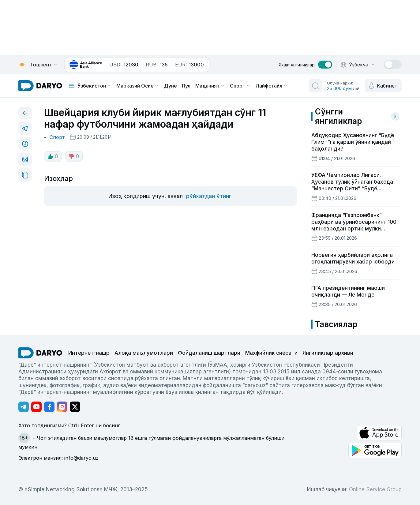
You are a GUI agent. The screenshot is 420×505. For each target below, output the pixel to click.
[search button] (315, 86)
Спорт (240, 86)
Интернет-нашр (89, 353)
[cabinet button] (383, 86)
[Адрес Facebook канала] (49, 407)
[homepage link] (40, 86)
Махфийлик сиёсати (271, 353)
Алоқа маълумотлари (144, 353)
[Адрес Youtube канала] (36, 407)
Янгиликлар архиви (328, 353)
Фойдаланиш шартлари (209, 353)
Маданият (210, 86)
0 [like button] (53, 156)
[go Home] (40, 353)
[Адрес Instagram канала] (62, 407)
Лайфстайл (272, 86)
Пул (186, 86)
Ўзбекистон (94, 86)
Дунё (171, 86)
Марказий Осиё (138, 86)
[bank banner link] (86, 65)
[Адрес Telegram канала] (24, 407)
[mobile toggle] (71, 86)
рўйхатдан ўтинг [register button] (209, 196)
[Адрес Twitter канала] (75, 407)
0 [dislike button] (74, 156)
